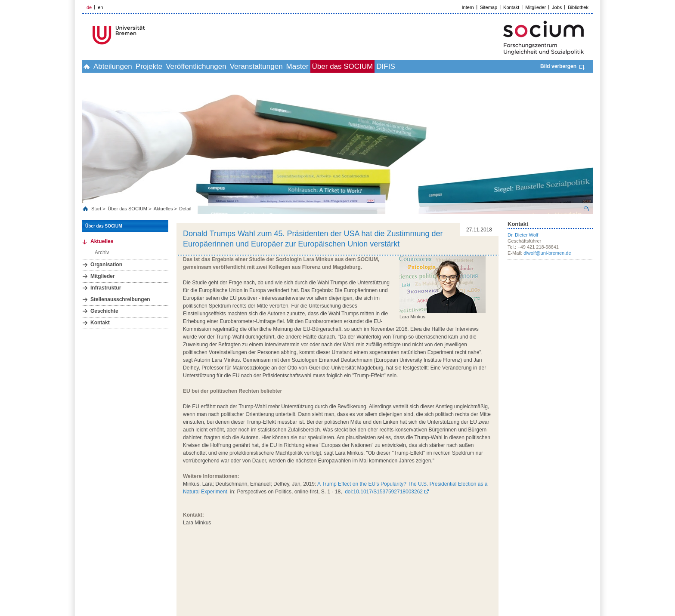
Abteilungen (127, 66)
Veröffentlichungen (229, 66)
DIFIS (457, 66)
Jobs (557, 7)
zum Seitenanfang (480, 550)
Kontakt (511, 7)
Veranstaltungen (299, 66)
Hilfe (556, 565)
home (91, 66)
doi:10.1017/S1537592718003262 (384, 492)
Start (97, 209)
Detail (185, 209)
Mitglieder (536, 7)
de (89, 7)
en (100, 7)
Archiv (102, 253)
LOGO (148, 35)
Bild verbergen (558, 66)
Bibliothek (578, 7)
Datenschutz (533, 565)
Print (586, 209)
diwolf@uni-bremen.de (547, 253)
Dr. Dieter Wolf (523, 235)
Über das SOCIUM (404, 66)
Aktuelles (163, 209)
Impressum (503, 565)
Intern (468, 7)
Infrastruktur (106, 288)
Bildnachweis (580, 565)
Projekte (173, 66)
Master (350, 66)
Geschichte (104, 311)
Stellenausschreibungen (120, 299)
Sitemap (489, 7)
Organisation (106, 265)
